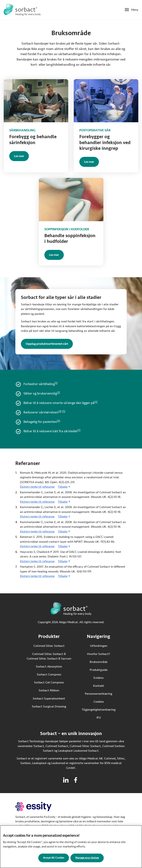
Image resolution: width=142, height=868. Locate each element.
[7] (79, 430)
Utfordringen (99, 646)
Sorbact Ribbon (49, 690)
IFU (106, 717)
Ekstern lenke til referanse (37, 487)
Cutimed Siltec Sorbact (49, 646)
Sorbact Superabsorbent (49, 698)
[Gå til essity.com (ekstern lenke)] (40, 807)
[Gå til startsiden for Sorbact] (22, 10)
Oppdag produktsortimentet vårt (47, 344)
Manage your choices (87, 860)
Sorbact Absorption (49, 666)
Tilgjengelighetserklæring (99, 710)
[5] (64, 412)
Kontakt (99, 686)
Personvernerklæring (99, 694)
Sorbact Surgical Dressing (49, 706)
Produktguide (99, 670)
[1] (56, 383)
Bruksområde (99, 662)
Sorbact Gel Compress (49, 682)
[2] (58, 393)
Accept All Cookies (54, 860)
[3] (96, 402)
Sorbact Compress (49, 674)
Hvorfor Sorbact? (99, 654)
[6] (59, 421)
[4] (60, 412)
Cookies (99, 702)
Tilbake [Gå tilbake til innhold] (63, 487)
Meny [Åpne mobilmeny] (135, 10)
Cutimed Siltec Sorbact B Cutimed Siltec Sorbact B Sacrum (49, 656)
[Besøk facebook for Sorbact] (76, 780)
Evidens (99, 678)
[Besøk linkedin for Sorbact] (66, 780)
